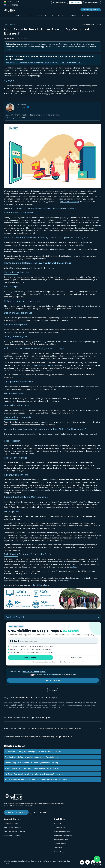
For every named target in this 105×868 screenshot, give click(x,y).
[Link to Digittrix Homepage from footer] (13, 799)
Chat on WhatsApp (40, 812)
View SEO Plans (30, 658)
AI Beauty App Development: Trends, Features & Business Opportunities (35, 774)
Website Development (62, 831)
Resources (86, 15)
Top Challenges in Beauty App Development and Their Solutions (31, 757)
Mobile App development (34, 671)
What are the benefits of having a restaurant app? (52, 718)
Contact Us (58, 848)
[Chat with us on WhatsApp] (97, 861)
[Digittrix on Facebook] (88, 862)
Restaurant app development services (22, 62)
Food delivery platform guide (51, 62)
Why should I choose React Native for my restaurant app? (52, 698)
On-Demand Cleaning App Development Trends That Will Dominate (33, 752)
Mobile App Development (63, 836)
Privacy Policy (59, 852)
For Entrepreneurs (59, 2)
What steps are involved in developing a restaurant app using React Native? (52, 737)
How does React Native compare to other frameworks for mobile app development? (52, 728)
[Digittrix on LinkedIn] (82, 862)
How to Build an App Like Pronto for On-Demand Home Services (32, 768)
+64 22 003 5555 (11, 5)
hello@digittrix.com (11, 823)
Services (28, 15)
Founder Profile (60, 827)
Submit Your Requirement (16, 812)
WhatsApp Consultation (13, 836)
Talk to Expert (76, 658)
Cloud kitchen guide (73, 62)
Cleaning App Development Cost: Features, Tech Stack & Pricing (32, 763)
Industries (42, 15)
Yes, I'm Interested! (53, 680)
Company (73, 15)
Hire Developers (58, 15)
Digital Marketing (60, 844)
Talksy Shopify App (61, 840)
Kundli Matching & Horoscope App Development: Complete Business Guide (36, 779)
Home (17, 15)
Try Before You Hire (92, 2)
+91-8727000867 (11, 2)
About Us (57, 823)
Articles (12, 25)
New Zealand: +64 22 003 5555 (15, 831)
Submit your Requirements (91, 10)
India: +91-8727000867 (12, 827)
